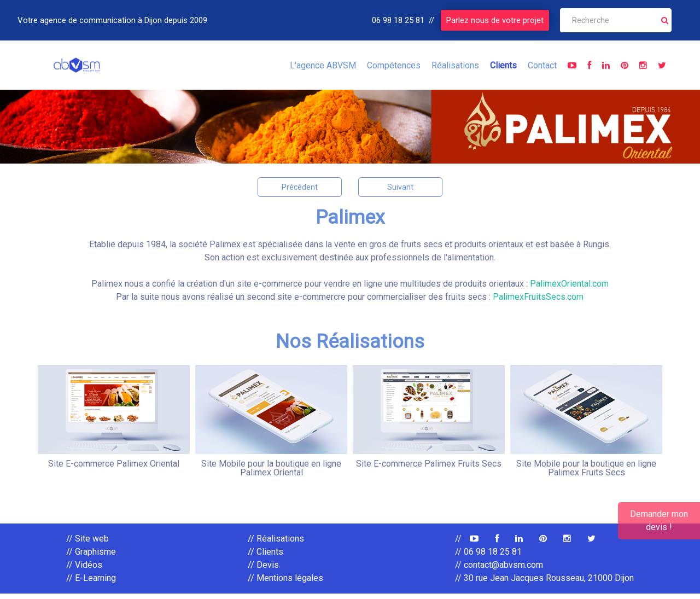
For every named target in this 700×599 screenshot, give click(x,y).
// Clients (266, 557)
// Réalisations (276, 544)
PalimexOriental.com (569, 284)
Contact (542, 65)
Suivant (400, 187)
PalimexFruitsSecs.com (538, 297)
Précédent (300, 187)
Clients (503, 65)
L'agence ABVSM (323, 65)
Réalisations (455, 65)
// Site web (87, 544)
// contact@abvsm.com (499, 570)
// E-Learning (91, 583)
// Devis (263, 570)
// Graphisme (91, 557)
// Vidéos (84, 570)
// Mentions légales (285, 583)
